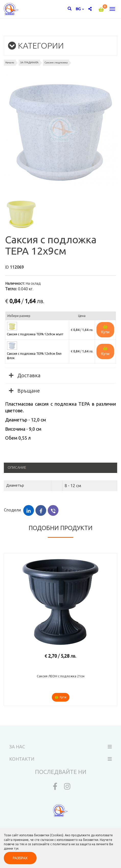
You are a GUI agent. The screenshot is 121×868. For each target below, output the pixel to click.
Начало (10, 62)
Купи (105, 330)
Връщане (24, 391)
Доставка (25, 375)
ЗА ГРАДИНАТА (29, 62)
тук (16, 848)
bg (78, 9)
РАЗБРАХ (20, 858)
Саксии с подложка (56, 62)
